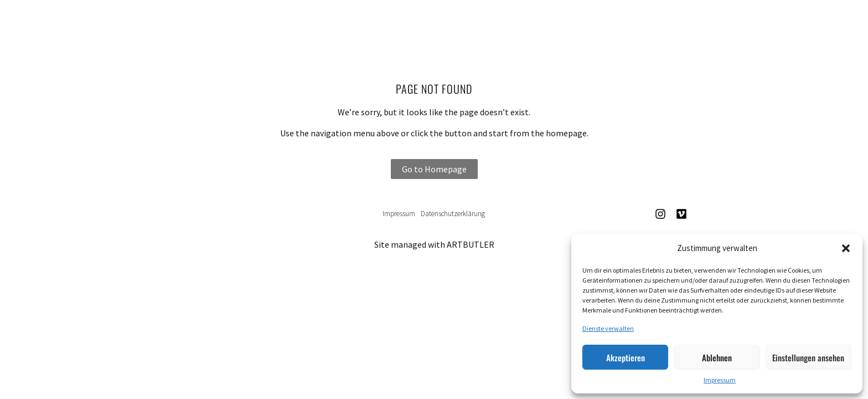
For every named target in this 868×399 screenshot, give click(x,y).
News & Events (525, 23)
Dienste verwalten (608, 328)
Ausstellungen (279, 23)
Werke (454, 23)
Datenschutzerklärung (453, 214)
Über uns (605, 23)
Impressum (720, 380)
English (728, 23)
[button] (846, 248)
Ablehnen (717, 357)
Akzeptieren (626, 357)
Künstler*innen (378, 23)
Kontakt (669, 23)
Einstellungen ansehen (808, 357)
